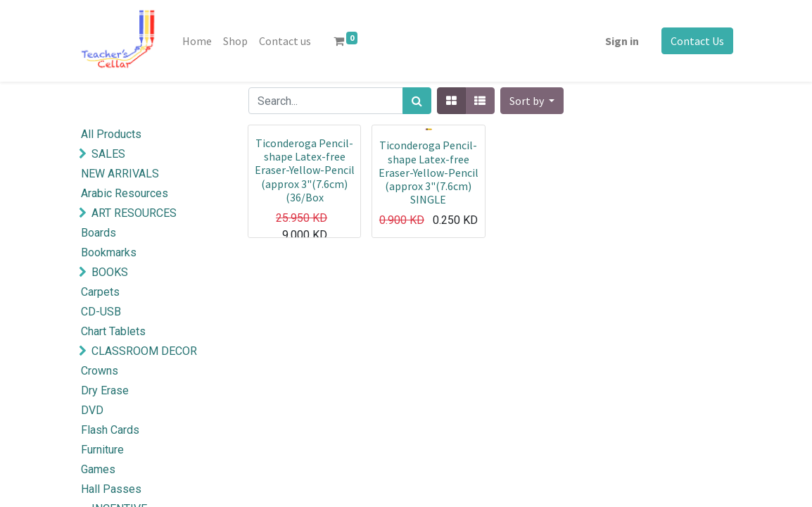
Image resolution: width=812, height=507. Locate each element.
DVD (92, 410)
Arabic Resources (125, 193)
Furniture (102, 450)
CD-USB (101, 312)
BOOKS (110, 272)
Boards (99, 233)
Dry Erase (105, 390)
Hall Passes (111, 489)
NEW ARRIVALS (120, 174)
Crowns (100, 371)
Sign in (622, 41)
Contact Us (697, 41)
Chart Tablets (113, 331)
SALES (108, 154)
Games (98, 469)
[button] (532, 101)
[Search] (417, 101)
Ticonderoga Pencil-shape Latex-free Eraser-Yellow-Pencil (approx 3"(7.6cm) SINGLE (429, 172)
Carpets (100, 292)
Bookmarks (109, 252)
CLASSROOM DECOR (144, 351)
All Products (111, 134)
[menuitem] (197, 41)
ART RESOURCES (134, 213)
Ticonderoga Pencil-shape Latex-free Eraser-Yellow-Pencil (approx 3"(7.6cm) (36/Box (305, 170)
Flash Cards (110, 430)
